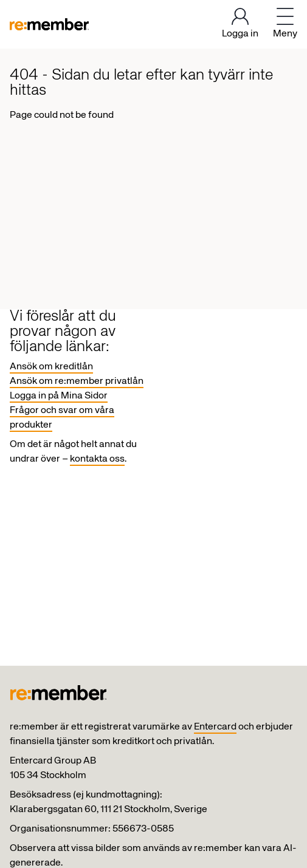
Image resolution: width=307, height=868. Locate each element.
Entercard (215, 727)
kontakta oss (97, 459)
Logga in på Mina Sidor (59, 396)
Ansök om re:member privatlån (77, 381)
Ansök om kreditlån (51, 367)
